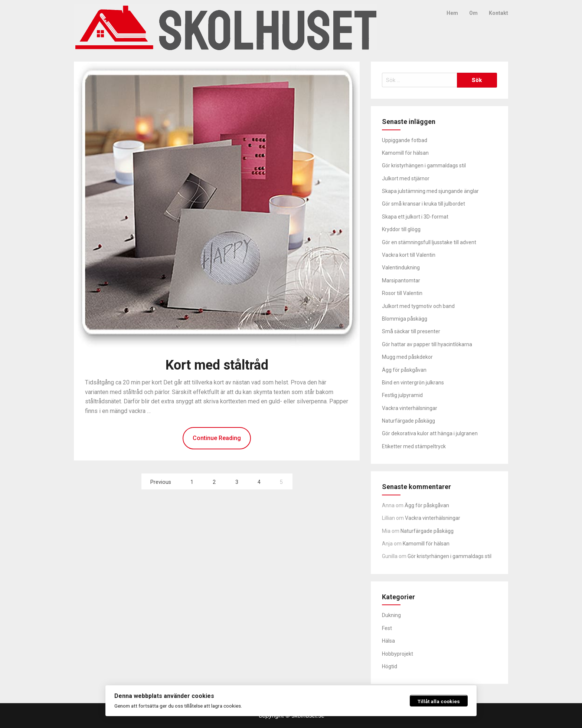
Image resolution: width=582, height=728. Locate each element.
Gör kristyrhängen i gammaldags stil (424, 165)
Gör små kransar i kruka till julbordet (424, 204)
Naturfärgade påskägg (408, 421)
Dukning (391, 615)
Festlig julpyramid (402, 395)
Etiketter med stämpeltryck (414, 446)
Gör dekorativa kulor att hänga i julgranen (430, 433)
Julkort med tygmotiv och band (418, 306)
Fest (387, 628)
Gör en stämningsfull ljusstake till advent (429, 242)
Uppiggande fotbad (405, 140)
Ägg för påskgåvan (404, 370)
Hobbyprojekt (398, 654)
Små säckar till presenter (411, 331)
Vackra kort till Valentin (409, 255)
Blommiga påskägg (405, 319)
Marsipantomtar (401, 281)
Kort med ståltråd (217, 365)
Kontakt (498, 13)
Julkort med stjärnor (406, 178)
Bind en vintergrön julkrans (413, 383)
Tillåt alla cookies (439, 701)
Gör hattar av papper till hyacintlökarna (427, 344)
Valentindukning (401, 268)
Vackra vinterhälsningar (410, 408)
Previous (161, 482)
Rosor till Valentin (402, 293)
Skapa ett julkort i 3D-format (415, 217)
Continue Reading (217, 438)
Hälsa (388, 641)
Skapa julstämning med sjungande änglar (430, 191)
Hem (452, 13)
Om (473, 13)
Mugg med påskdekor (407, 357)
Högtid (390, 666)
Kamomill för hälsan (405, 153)
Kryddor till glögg (401, 229)
